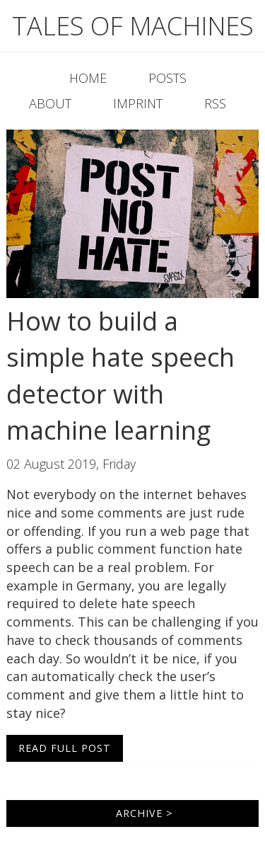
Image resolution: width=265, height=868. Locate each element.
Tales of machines (133, 26)
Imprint (138, 103)
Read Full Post (65, 748)
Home (88, 78)
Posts (167, 78)
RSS (215, 103)
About (50, 103)
